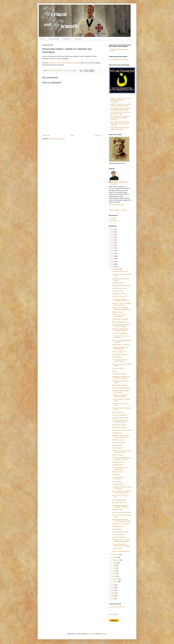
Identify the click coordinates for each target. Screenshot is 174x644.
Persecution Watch (118, 283)
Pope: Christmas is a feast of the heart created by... (121, 325)
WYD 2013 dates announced (121, 388)
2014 (113, 259)
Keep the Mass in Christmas (121, 345)
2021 (113, 240)
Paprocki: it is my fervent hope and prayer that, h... (121, 452)
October (115, 557)
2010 (113, 585)
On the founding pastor (119, 500)
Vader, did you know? (119, 443)
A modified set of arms (119, 294)
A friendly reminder (118, 291)
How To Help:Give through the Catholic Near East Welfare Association (120, 118)
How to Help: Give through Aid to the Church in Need (121, 113)
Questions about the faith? (120, 418)
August (115, 563)
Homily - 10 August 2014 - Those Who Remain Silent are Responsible (121, 100)
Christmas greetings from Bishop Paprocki (120, 348)
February (116, 579)
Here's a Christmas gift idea (121, 551)
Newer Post (46, 135)
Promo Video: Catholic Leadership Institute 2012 (121, 300)
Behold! (115, 371)
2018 (113, 248)
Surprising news (117, 433)
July (114, 565)
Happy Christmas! (118, 312)
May (114, 571)
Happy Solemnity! (118, 472)
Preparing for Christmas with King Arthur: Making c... (121, 377)
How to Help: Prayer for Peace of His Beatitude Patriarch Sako (121, 109)
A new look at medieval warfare (122, 430)
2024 (113, 232)
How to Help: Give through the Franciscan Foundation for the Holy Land (120, 124)
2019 (113, 245)
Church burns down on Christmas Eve (119, 316)
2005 (113, 599)
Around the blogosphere (120, 415)
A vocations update (118, 535)
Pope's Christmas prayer (120, 322)
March (115, 576)
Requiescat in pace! (118, 462)
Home (43, 39)
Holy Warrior (116, 475)
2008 (113, 590)
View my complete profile (116, 205)
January (115, 582)
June (114, 568)
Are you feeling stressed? (120, 354)
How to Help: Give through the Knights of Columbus (120, 128)
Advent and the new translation (122, 512)
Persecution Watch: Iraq (120, 503)
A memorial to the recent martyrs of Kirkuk (120, 361)
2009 (113, 588)
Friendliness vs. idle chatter (121, 524)
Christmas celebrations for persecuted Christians (120, 330)
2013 (113, 262)
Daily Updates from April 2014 (120, 60)
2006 (113, 596)
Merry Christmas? (118, 448)
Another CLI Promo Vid (119, 296)
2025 (113, 229)
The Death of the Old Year (120, 272)
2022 (113, 237)
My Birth (113, 218)
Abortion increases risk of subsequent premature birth (122, 520)
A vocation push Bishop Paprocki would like (119, 396)
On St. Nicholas (117, 482)
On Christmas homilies (119, 425)
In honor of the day (118, 455)
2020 (113, 243)
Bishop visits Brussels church (121, 286)
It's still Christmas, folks (119, 288)
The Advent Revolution (119, 427)
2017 (113, 251)
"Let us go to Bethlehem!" (120, 333)
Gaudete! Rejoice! (118, 465)
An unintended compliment (120, 532)
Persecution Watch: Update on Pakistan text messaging (122, 541)
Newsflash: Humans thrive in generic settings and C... (121, 436)
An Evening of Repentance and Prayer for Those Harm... (122, 459)
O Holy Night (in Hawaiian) (120, 319)
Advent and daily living (119, 537)
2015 (113, 256)
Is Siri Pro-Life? (117, 549)
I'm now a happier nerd (119, 352)
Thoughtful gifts (117, 445)
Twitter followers (117, 529)
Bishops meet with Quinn (120, 385)
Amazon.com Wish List (118, 607)
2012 (113, 264)
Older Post (98, 135)
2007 (113, 593)
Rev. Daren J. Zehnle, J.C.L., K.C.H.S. (120, 183)
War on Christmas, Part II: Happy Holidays (120, 468)
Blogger (104, 634)
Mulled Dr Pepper (118, 510)
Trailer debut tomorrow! (119, 374)
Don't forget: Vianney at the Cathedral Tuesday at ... (121, 506)
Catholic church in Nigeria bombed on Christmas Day (121, 309)
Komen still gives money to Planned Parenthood (120, 421)
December (116, 269)
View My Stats (113, 614)
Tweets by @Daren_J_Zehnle (118, 210)
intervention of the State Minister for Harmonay (64, 63)
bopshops (91, 634)
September (116, 560)
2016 (113, 253)
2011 (113, 267)
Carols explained (117, 357)
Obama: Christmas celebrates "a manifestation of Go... (121, 492)
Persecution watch (118, 440)
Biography (78, 39)
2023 (113, 235)
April (114, 574)
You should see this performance (118, 478)
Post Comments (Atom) (58, 139)
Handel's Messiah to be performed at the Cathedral (121, 545)
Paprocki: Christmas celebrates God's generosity (122, 304)
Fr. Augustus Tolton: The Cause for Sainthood (122, 488)
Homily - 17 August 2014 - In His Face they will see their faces (120, 105)
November (116, 555)
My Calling (114, 221)
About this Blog (53, 39)
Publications (67, 39)
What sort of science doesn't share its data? (121, 391)
